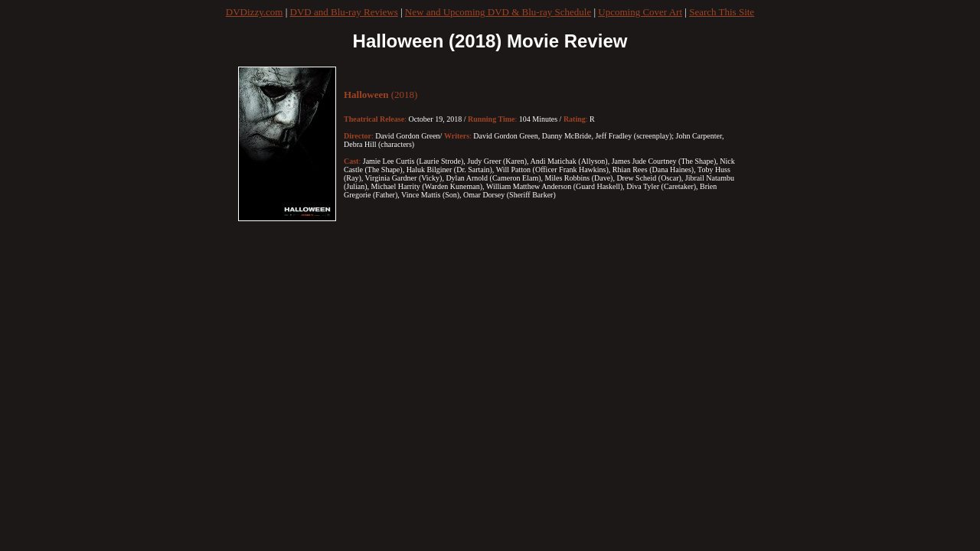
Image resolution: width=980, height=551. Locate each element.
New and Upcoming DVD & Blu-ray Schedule (498, 12)
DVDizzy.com (255, 12)
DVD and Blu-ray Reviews (344, 12)
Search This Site (722, 12)
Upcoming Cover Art (640, 12)
